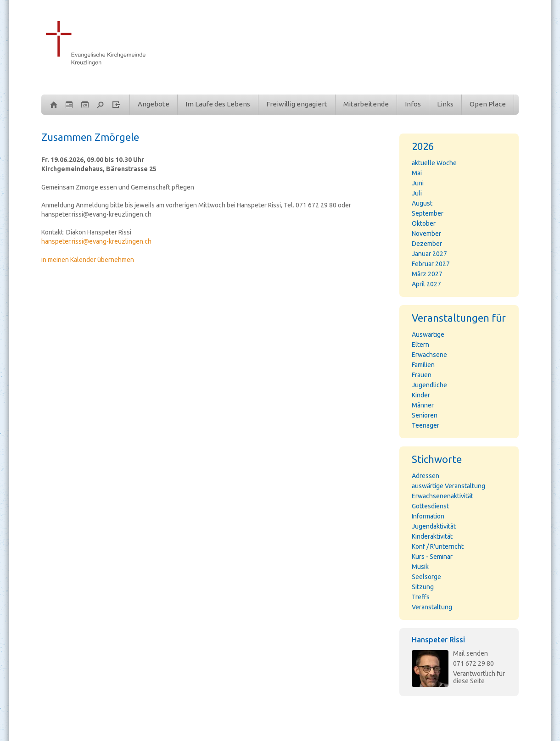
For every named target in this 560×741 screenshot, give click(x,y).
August (422, 203)
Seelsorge (426, 577)
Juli (417, 193)
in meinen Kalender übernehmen (88, 260)
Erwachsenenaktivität (442, 496)
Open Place (488, 104)
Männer (423, 405)
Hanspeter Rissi (438, 640)
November (426, 234)
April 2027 (426, 284)
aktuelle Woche (434, 163)
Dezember (427, 244)
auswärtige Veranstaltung (448, 486)
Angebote (154, 104)
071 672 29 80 (473, 663)
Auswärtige (428, 334)
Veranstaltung (432, 607)
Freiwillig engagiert (297, 104)
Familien (423, 365)
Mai (417, 173)
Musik (420, 567)
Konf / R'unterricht (438, 546)
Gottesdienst (430, 506)
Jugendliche (429, 385)
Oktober (424, 223)
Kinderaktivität (432, 536)
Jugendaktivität (434, 526)
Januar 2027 (429, 254)
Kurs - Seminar (432, 557)
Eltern (420, 345)
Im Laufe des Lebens (218, 104)
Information (428, 516)
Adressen (426, 476)
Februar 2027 (431, 264)
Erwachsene (429, 355)
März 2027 (427, 274)
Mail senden (470, 653)
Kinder (421, 395)
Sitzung (423, 587)
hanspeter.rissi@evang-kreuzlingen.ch (96, 241)
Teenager (426, 425)
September (428, 213)
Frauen (422, 375)
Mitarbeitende (366, 104)
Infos (413, 104)
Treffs (421, 597)
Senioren (425, 415)
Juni (418, 183)
